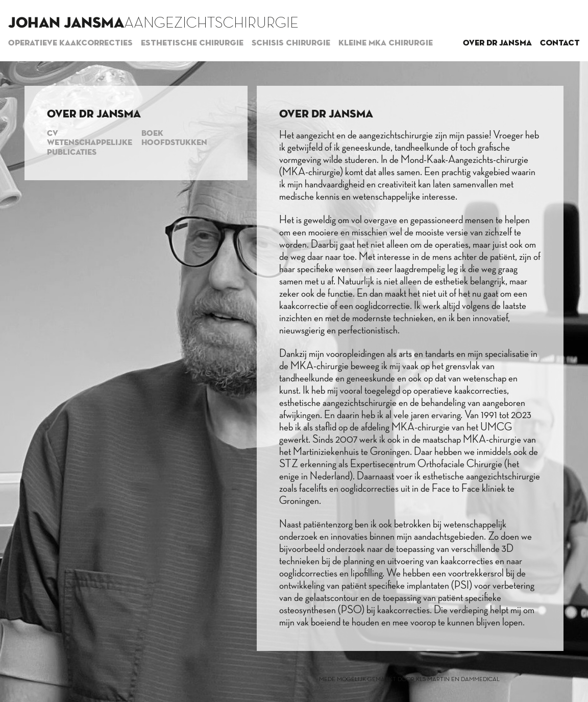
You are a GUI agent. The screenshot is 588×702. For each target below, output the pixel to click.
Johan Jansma (66, 23)
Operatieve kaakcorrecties (70, 43)
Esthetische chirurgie (192, 43)
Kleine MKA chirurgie (386, 43)
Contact (560, 43)
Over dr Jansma (497, 43)
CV (53, 134)
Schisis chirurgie (291, 43)
